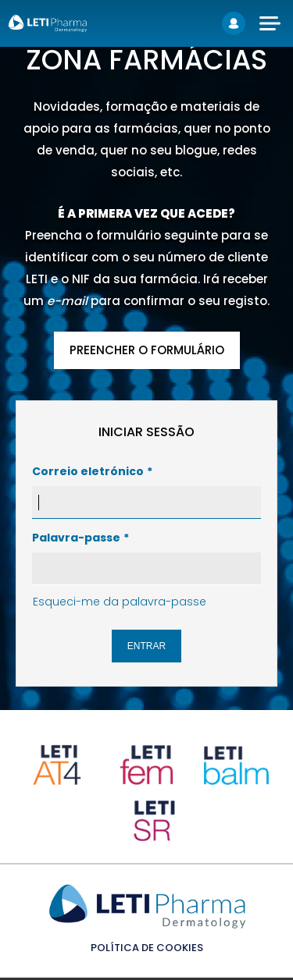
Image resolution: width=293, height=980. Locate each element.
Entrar (146, 646)
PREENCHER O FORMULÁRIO (147, 350)
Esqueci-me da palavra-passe (120, 602)
